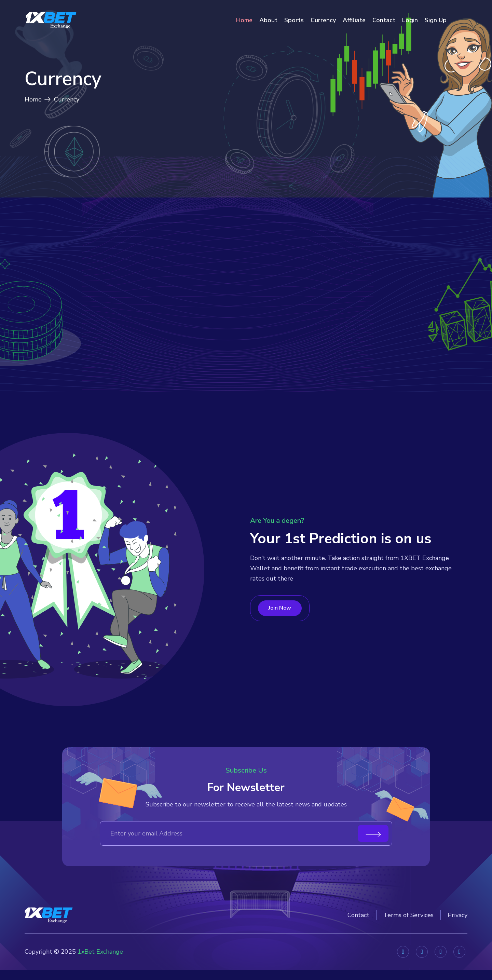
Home (244, 20)
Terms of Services (408, 929)
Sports (294, 20)
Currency (323, 20)
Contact (384, 20)
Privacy (457, 929)
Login (410, 20)
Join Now (281, 632)
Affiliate (354, 20)
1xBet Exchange (100, 964)
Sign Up (436, 20)
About (268, 20)
